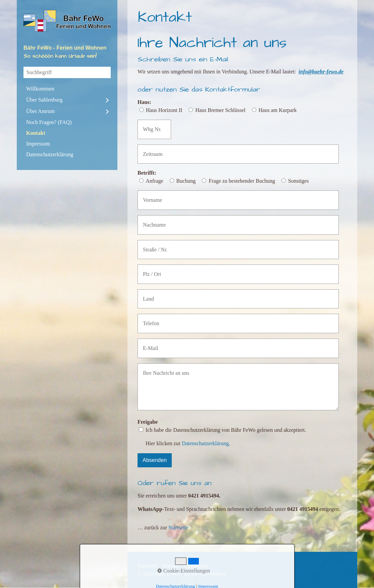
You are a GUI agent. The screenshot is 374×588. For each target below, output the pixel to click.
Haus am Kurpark (278, 110)
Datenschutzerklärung (50, 154)
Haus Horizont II (164, 110)
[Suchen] (106, 72)
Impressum (38, 144)
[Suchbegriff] (67, 72)
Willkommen (40, 89)
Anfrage (154, 181)
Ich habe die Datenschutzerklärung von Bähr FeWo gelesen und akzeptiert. (226, 430)
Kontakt (36, 133)
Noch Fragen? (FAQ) (49, 122)
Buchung (186, 181)
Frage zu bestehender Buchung (242, 181)
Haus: (144, 102)
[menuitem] (67, 89)
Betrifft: (147, 173)
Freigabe (148, 422)
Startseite (178, 527)
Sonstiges (298, 181)
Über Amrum (40, 111)
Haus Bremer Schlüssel (220, 110)
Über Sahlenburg (44, 100)
